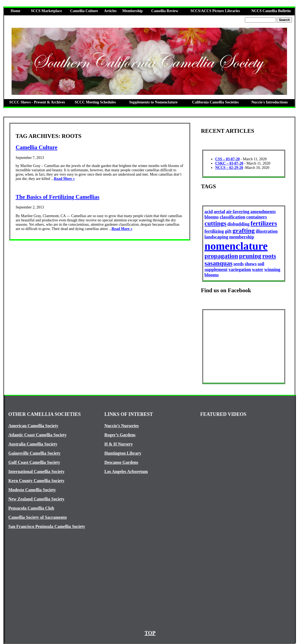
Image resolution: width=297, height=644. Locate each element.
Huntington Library (123, 453)
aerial (219, 212)
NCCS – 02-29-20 (229, 168)
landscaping (216, 237)
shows (251, 264)
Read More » (64, 179)
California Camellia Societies (215, 102)
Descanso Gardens (121, 462)
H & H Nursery (119, 444)
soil (261, 264)
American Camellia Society (33, 426)
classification (232, 217)
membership (242, 237)
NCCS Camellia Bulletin (271, 11)
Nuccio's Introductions (269, 102)
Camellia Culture (84, 11)
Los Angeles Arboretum (126, 471)
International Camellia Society (36, 471)
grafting (244, 231)
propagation (221, 256)
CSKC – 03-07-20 (229, 163)
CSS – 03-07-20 (227, 159)
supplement (216, 269)
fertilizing (214, 231)
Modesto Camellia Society (32, 490)
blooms (212, 217)
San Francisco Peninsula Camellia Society (47, 526)
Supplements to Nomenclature (153, 102)
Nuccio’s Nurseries (122, 426)
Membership (132, 11)
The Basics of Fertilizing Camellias (57, 197)
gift (228, 231)
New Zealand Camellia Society (36, 499)
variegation (240, 269)
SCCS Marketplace (47, 11)
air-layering (238, 212)
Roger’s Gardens (120, 435)
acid (209, 212)
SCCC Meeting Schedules (95, 102)
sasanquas (218, 263)
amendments (263, 212)
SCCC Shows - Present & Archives (37, 102)
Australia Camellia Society (33, 444)
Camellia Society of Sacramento (38, 517)
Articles (110, 11)
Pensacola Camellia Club (31, 508)
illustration (267, 231)
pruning (250, 256)
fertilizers (264, 223)
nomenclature (236, 246)
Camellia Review (165, 11)
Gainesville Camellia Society (34, 453)
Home (16, 11)
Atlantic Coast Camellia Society (37, 435)
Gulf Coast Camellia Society (34, 462)
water (257, 269)
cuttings (215, 223)
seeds (239, 264)
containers (257, 217)
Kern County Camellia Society (36, 481)
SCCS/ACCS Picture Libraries (215, 11)
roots (269, 256)
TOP (150, 633)
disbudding (238, 224)
